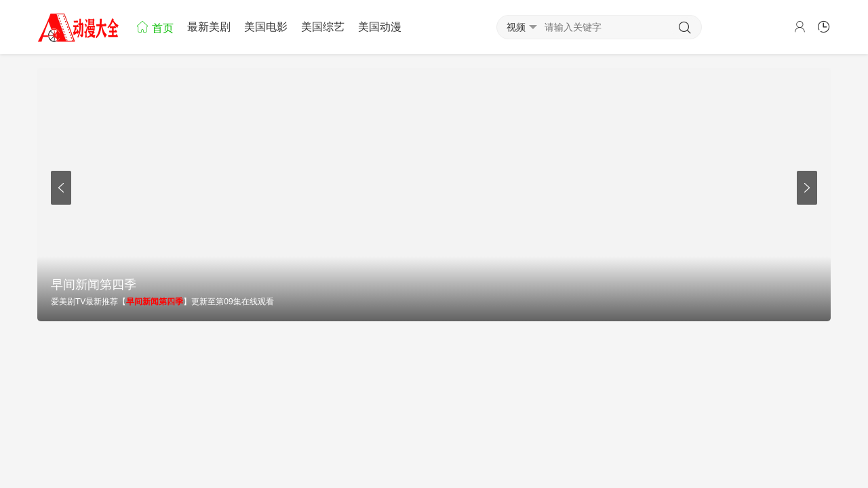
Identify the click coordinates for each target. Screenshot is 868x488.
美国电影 (266, 27)
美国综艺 (323, 27)
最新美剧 (209, 27)
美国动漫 (380, 27)
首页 (155, 27)
